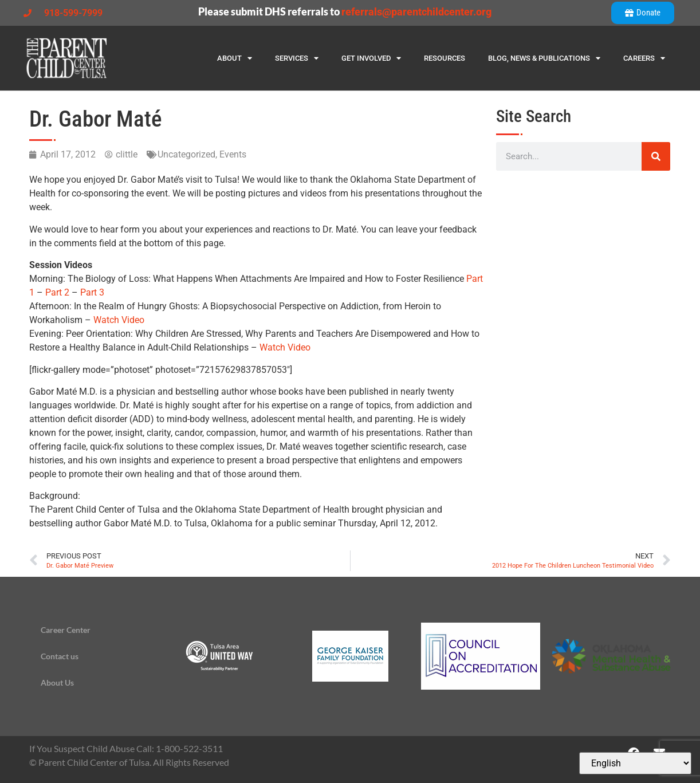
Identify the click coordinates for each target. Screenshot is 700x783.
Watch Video (119, 320)
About (235, 58)
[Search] (656, 156)
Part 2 (57, 292)
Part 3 (92, 292)
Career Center (66, 630)
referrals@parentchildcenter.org (416, 12)
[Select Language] (635, 763)
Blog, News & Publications (544, 58)
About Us (57, 682)
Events (233, 154)
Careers (644, 58)
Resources (445, 58)
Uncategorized (186, 154)
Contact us (60, 656)
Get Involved (371, 58)
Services (297, 58)
